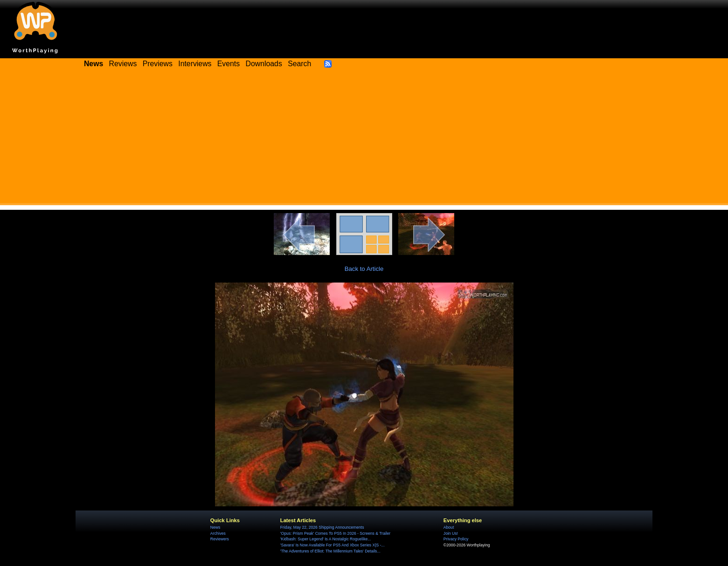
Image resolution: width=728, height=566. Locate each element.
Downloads (264, 64)
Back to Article (364, 269)
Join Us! (451, 533)
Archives (218, 533)
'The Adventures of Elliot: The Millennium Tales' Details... (330, 551)
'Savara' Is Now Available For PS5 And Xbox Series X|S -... (333, 545)
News (215, 527)
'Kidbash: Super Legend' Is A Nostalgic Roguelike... (326, 539)
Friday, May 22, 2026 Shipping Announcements (322, 527)
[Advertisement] (364, 140)
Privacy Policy (456, 539)
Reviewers (220, 539)
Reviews (123, 64)
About (449, 527)
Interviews (195, 64)
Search (299, 64)
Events (229, 64)
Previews (158, 64)
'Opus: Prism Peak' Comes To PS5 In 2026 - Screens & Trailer (335, 533)
